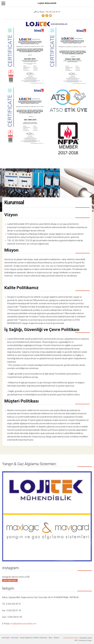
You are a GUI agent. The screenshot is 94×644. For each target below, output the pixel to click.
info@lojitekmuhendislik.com (23, 624)
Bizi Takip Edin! (10, 580)
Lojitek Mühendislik (70, 638)
